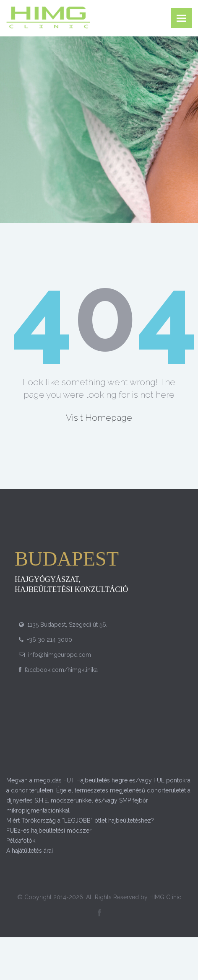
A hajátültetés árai (30, 851)
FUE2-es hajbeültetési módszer (49, 831)
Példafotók (21, 841)
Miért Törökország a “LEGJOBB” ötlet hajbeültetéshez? (80, 821)
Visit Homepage (99, 418)
